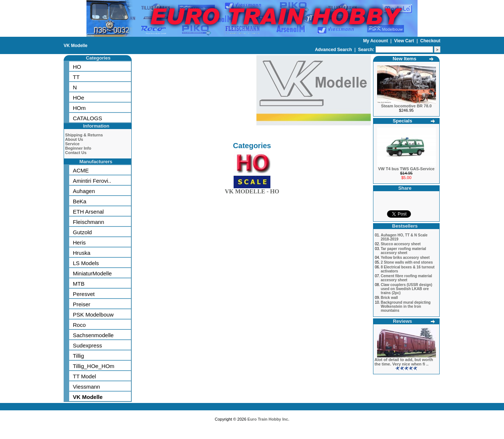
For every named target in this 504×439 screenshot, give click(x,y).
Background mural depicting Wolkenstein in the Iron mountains (406, 306)
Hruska (82, 253)
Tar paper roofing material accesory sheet (403, 251)
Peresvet (84, 294)
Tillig (78, 356)
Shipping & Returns (84, 135)
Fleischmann (88, 222)
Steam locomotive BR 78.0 (407, 106)
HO (77, 67)
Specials (403, 121)
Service (72, 144)
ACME (81, 170)
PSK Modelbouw (93, 315)
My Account (376, 41)
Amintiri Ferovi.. (92, 181)
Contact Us (76, 153)
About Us (74, 139)
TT (76, 77)
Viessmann (86, 387)
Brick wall (389, 298)
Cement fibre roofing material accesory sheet (406, 278)
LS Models (86, 263)
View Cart (405, 41)
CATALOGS (87, 118)
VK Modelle (76, 46)
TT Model (84, 376)
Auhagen (84, 191)
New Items (404, 59)
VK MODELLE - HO (252, 190)
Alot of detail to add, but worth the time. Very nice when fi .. (404, 362)
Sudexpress (87, 345)
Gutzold (82, 232)
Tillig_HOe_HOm (94, 366)
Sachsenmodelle (93, 335)
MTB (79, 284)
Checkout (430, 41)
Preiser (82, 304)
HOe (79, 98)
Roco (79, 325)
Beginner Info (78, 148)
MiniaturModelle (92, 273)
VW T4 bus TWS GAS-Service (406, 169)
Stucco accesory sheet (401, 244)
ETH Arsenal (88, 212)
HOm (79, 108)
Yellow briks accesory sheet (405, 258)
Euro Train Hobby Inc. (269, 419)
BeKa (80, 201)
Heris (79, 242)
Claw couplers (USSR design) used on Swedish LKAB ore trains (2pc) (407, 289)
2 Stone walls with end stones (407, 262)
